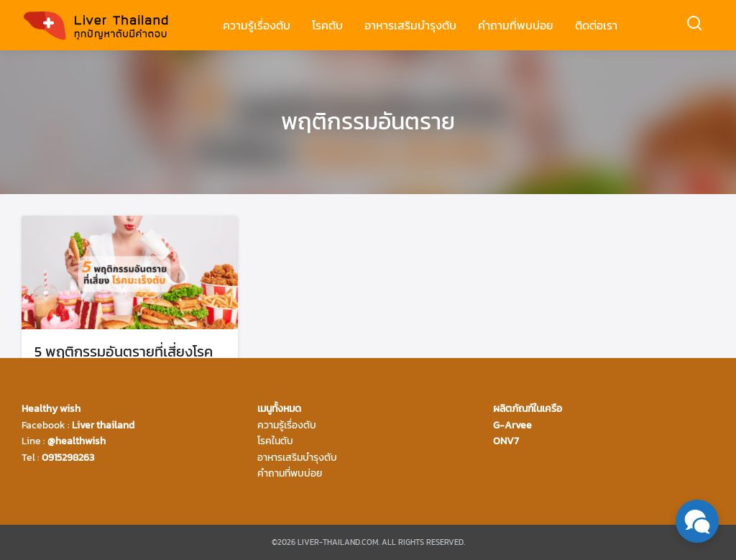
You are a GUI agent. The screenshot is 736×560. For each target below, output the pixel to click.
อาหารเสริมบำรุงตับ (410, 25)
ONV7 (506, 441)
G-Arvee (512, 425)
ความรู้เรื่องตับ (257, 25)
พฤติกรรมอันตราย (368, 121)
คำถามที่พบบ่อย (516, 25)
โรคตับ (327, 25)
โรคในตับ (275, 441)
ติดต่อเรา (596, 25)
